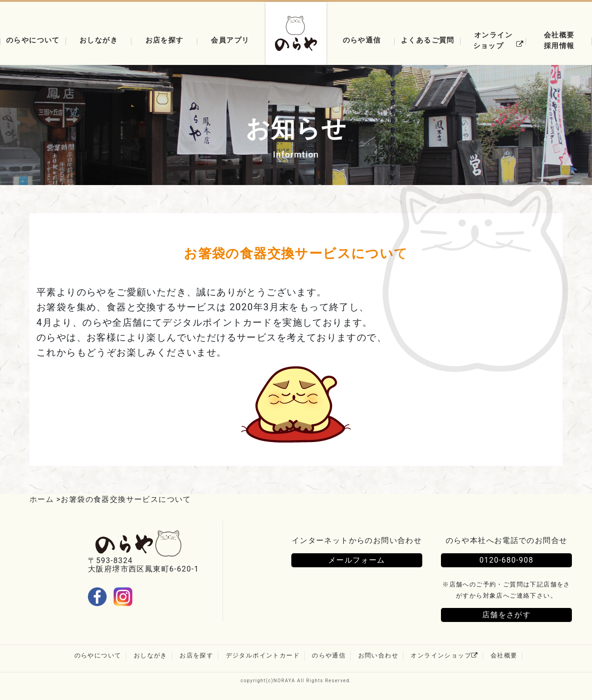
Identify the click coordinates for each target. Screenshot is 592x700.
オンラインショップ (500, 40)
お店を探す (165, 40)
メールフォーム (357, 560)
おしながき (99, 40)
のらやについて (98, 655)
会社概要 (504, 655)
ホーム (42, 499)
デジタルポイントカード (263, 655)
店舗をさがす (506, 615)
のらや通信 (362, 40)
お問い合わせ (378, 655)
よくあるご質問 (428, 40)
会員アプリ (230, 40)
